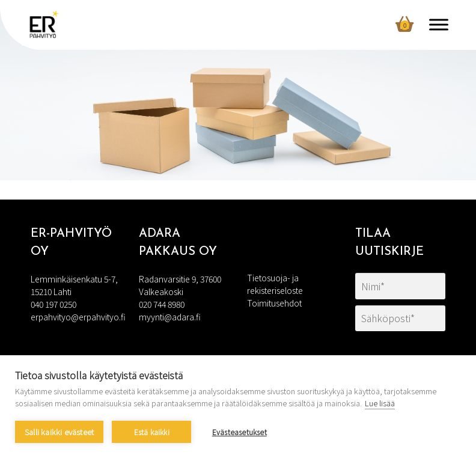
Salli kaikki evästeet (59, 432)
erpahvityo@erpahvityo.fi (78, 317)
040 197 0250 (53, 304)
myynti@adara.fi (170, 317)
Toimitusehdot (274, 303)
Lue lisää (380, 403)
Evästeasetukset (240, 432)
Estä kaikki (152, 432)
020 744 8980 (162, 304)
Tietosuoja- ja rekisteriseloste (275, 284)
